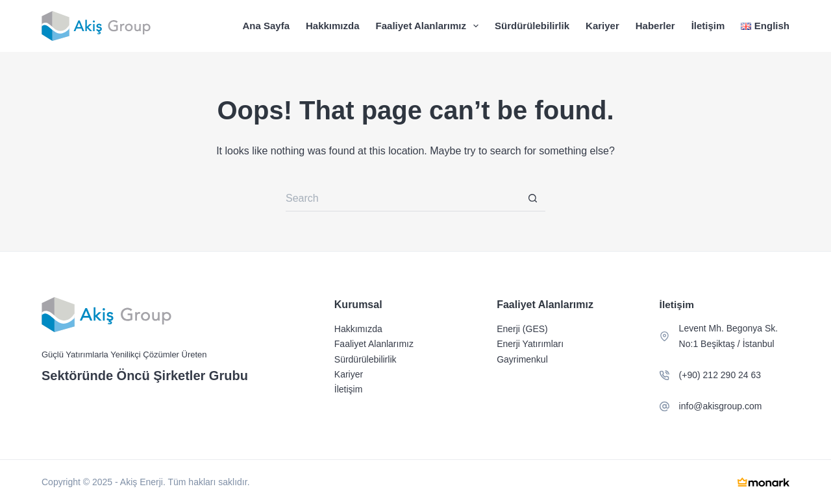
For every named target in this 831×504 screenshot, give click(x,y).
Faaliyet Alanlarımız (430, 26)
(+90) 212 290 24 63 (720, 375)
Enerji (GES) (522, 329)
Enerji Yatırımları (530, 344)
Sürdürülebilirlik (532, 26)
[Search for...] (403, 198)
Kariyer (602, 26)
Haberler (655, 26)
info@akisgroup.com (721, 406)
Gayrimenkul (522, 359)
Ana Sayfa (266, 26)
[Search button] (532, 198)
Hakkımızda (333, 26)
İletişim (708, 26)
